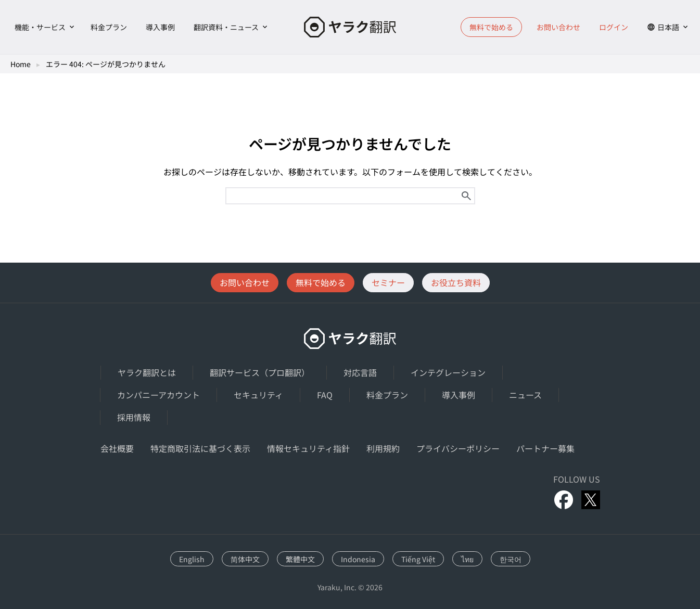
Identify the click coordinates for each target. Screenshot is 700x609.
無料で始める (491, 27)
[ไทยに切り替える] (467, 559)
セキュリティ (258, 395)
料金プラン (109, 27)
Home (21, 64)
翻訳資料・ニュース (226, 27)
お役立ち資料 (456, 282)
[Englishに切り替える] (192, 559)
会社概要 (117, 448)
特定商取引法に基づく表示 (200, 448)
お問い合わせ (558, 27)
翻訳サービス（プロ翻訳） (260, 372)
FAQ (325, 395)
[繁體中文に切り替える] (300, 559)
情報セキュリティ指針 (308, 448)
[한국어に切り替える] (511, 559)
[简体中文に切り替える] (245, 559)
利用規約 (383, 448)
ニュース (525, 395)
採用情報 (134, 417)
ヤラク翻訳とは (147, 372)
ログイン (614, 27)
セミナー (388, 282)
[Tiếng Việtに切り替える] (418, 559)
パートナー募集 (545, 448)
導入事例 (160, 27)
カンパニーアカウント (158, 395)
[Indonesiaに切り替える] (358, 559)
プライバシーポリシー (458, 448)
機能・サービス (40, 27)
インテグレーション (448, 372)
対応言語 (360, 372)
